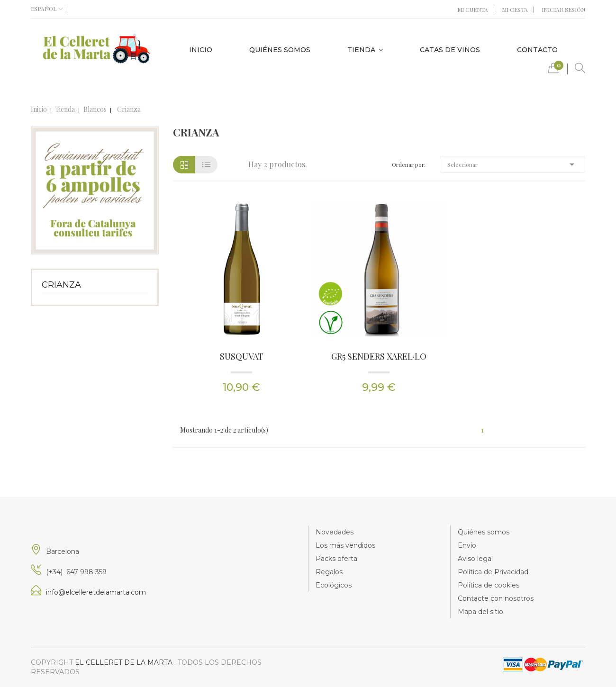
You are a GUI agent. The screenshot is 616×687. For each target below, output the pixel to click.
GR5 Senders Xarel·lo (379, 356)
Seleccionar (513, 164)
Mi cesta (515, 10)
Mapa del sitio (480, 612)
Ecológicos (334, 585)
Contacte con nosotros (496, 598)
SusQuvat (242, 356)
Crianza (61, 285)
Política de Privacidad (493, 572)
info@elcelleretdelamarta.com (96, 592)
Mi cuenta (473, 10)
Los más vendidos (345, 545)
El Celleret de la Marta (125, 662)
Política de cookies (489, 585)
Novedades (335, 532)
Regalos (329, 572)
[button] (553, 70)
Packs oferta (336, 559)
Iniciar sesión (563, 10)
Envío (467, 545)
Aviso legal (475, 559)
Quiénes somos (484, 532)
